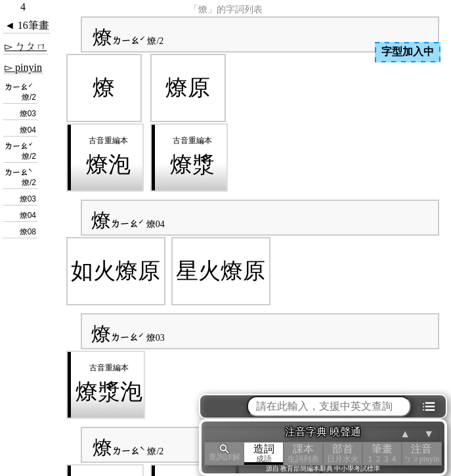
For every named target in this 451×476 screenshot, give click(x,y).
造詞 (264, 453)
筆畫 (382, 453)
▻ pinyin (23, 67)
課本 (303, 453)
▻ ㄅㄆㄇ (26, 46)
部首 (343, 453)
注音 (421, 453)
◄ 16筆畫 (27, 25)
